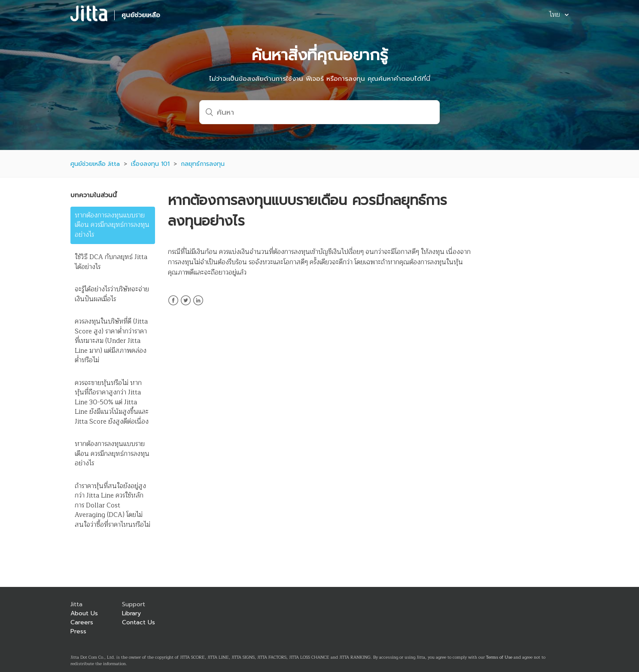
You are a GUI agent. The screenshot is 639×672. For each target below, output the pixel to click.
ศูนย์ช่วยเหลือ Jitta (95, 164)
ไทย (555, 15)
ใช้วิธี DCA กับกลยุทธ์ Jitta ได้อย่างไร (111, 262)
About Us (84, 613)
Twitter (186, 305)
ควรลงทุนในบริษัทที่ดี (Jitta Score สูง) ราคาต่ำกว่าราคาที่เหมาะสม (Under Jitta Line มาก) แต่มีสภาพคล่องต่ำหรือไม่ (111, 341)
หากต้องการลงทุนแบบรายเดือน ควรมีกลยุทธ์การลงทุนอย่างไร (112, 225)
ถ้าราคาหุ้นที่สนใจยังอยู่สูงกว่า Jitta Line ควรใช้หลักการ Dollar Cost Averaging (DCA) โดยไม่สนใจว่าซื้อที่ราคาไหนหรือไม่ (113, 506)
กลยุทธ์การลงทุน (203, 164)
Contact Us (138, 622)
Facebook (173, 305)
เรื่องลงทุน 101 (150, 164)
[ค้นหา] (319, 112)
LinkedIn (198, 305)
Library (131, 613)
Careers (82, 622)
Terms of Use (499, 657)
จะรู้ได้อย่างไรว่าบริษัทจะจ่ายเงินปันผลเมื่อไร (112, 294)
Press (78, 631)
